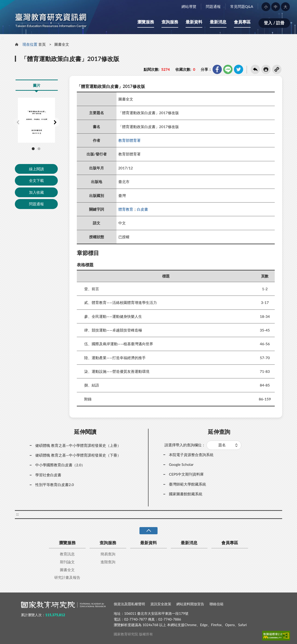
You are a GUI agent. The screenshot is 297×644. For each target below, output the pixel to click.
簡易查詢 (108, 554)
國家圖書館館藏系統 (186, 494)
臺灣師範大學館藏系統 (187, 484)
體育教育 (126, 209)
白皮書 (142, 209)
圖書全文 (62, 44)
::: (3, 4)
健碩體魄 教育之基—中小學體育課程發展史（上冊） (78, 445)
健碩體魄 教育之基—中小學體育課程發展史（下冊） (78, 455)
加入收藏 (36, 192)
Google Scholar (181, 464)
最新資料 (194, 22)
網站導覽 (189, 6)
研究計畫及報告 (67, 577)
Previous (18, 122)
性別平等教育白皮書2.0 (55, 485)
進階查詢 (108, 562)
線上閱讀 (36, 169)
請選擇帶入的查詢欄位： (185, 445)
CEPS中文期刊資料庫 (186, 474)
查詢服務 (170, 22)
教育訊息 (67, 554)
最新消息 (218, 22)
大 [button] (285, 7)
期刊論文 (67, 562)
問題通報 (213, 6)
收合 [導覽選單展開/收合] (148, 531)
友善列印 (266, 69)
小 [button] (266, 7)
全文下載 (36, 180)
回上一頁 (255, 69)
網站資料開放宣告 (190, 604)
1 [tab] (33, 149)
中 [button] (276, 7)
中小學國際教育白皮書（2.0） (60, 465)
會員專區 (242, 22)
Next (55, 122)
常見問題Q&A (242, 6)
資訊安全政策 (161, 604)
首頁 (42, 44)
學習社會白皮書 (48, 475)
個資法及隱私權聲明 (129, 604)
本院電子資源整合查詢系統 (191, 455)
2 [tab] (39, 149)
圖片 (37, 85)
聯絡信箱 (216, 604)
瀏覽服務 (146, 22)
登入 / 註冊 (274, 23)
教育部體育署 (129, 140)
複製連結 (277, 69)
